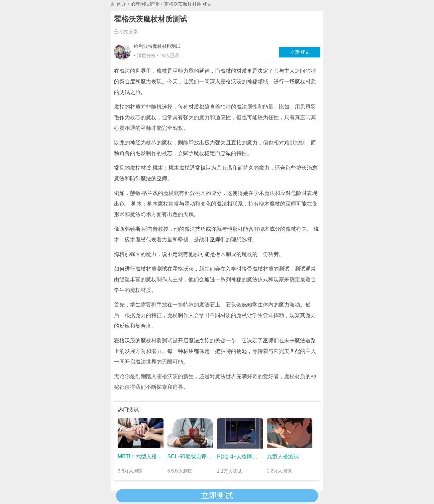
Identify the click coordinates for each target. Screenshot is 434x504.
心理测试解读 (145, 4)
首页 (121, 4)
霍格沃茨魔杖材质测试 (187, 4)
